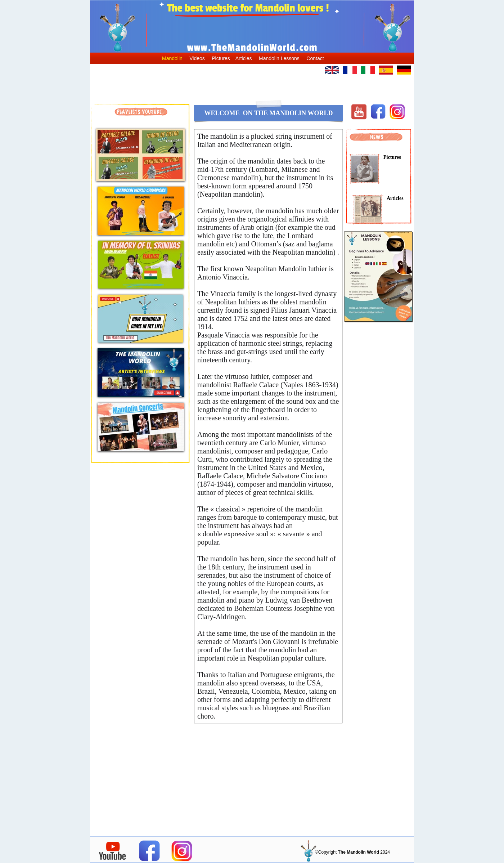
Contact (315, 58)
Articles (244, 58)
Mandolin (172, 58)
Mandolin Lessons (279, 58)
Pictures (221, 58)
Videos (197, 58)
